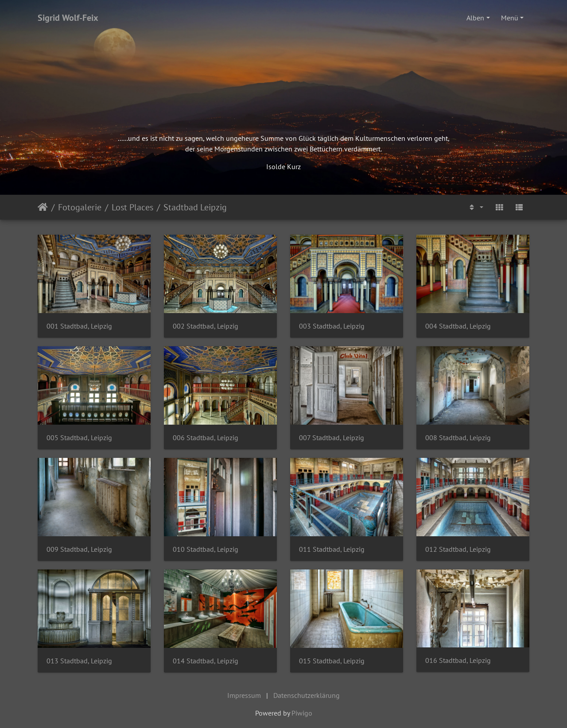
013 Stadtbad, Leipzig (79, 661)
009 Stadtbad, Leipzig (79, 549)
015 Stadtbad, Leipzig (332, 661)
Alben (475, 18)
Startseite (43, 207)
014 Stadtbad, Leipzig (206, 661)
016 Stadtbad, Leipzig (458, 660)
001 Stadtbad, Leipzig (79, 326)
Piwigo (302, 713)
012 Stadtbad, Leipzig (458, 549)
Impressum (244, 695)
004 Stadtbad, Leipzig (458, 326)
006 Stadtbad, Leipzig (206, 438)
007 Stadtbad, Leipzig (332, 438)
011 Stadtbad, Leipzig (332, 549)
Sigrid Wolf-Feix (68, 18)
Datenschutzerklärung (307, 695)
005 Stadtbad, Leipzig (79, 438)
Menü (510, 18)
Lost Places (132, 207)
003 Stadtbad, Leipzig (332, 326)
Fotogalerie (80, 207)
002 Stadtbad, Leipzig (206, 326)
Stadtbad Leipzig (195, 207)
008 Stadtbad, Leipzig (458, 438)
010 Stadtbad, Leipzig (206, 549)
